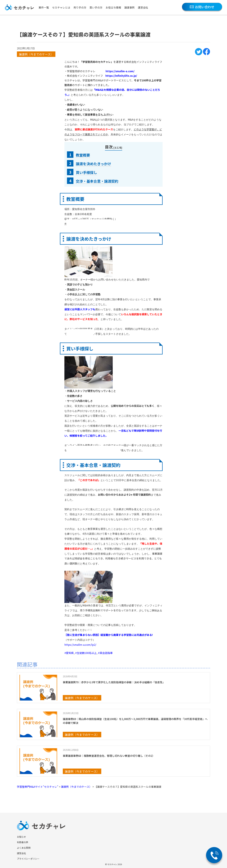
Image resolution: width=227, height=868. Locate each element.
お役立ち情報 (113, 7)
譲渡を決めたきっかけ (93, 164)
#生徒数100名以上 (86, 653)
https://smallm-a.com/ (120, 71)
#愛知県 (69, 653)
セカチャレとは (61, 7)
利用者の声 (23, 842)
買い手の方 (96, 7)
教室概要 (83, 155)
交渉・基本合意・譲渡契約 (97, 181)
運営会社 (143, 7)
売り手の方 (80, 7)
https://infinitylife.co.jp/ (121, 76)
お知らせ (21, 837)
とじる (118, 147)
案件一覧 (44, 7)
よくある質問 (24, 848)
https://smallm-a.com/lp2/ (80, 645)
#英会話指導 (105, 653)
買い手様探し (86, 172)
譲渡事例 (129, 7)
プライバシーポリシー (28, 859)
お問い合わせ (202, 7)
